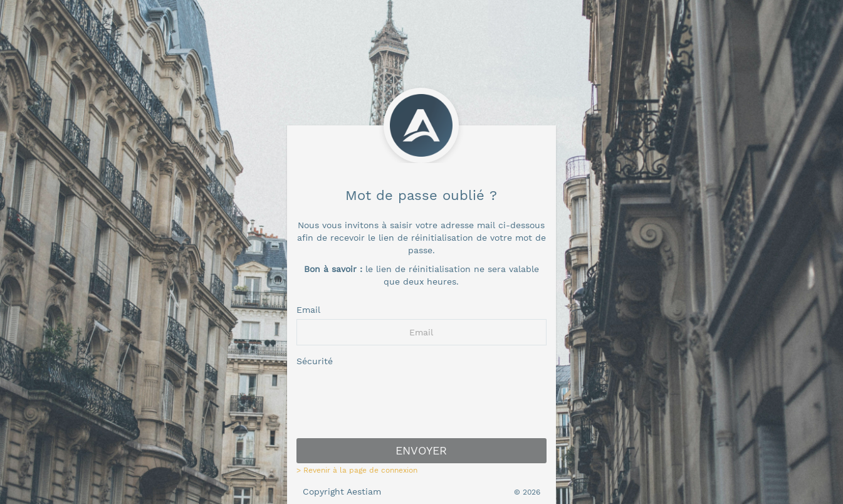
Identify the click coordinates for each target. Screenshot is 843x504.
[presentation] (421, 404)
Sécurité (315, 361)
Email (308, 310)
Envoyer (421, 450)
